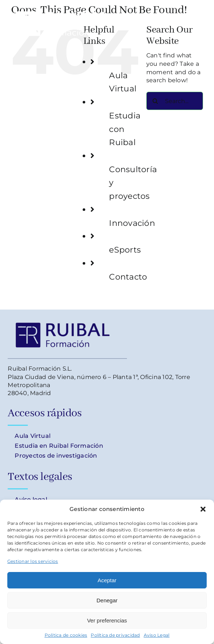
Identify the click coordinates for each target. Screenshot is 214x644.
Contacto (128, 277)
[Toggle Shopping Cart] (171, 20)
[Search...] (175, 101)
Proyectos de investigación (56, 456)
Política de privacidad (115, 635)
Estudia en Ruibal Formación (59, 446)
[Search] (155, 101)
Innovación (132, 223)
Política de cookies (66, 635)
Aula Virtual (33, 436)
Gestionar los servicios (33, 561)
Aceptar (107, 580)
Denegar (107, 600)
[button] (203, 509)
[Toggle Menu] (198, 21)
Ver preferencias (107, 620)
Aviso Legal (157, 635)
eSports (125, 250)
